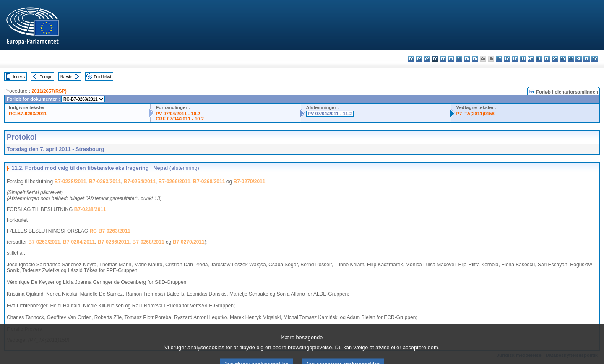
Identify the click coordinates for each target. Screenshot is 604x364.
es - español (419, 59)
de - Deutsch (443, 59)
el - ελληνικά (459, 59)
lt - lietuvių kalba (515, 59)
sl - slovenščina (579, 59)
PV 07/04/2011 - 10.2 (178, 114)
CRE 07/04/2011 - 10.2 (180, 119)
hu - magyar (523, 59)
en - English (467, 59)
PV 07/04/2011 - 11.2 (330, 114)
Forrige (46, 77)
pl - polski (547, 59)
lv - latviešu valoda (507, 59)
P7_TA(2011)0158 (475, 114)
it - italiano (499, 59)
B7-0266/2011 (174, 182)
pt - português (555, 59)
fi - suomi (587, 59)
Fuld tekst (103, 77)
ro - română (563, 59)
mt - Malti (531, 59)
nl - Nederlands (539, 59)
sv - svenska (595, 59)
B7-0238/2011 (70, 182)
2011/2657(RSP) (49, 91)
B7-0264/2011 (140, 182)
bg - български (411, 59)
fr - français (475, 59)
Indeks (19, 77)
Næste (66, 77)
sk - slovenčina (571, 59)
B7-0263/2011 (105, 182)
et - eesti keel (451, 59)
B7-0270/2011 (249, 182)
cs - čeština (427, 59)
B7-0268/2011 (209, 182)
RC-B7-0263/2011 (28, 114)
